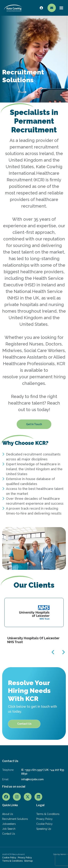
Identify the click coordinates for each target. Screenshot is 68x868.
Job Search (9, 829)
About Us (8, 814)
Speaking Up (44, 829)
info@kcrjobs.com (32, 779)
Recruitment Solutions (15, 819)
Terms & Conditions (48, 814)
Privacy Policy (44, 819)
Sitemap (28, 861)
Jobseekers (9, 824)
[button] (53, 652)
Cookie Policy (44, 824)
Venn (63, 854)
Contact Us (9, 834)
